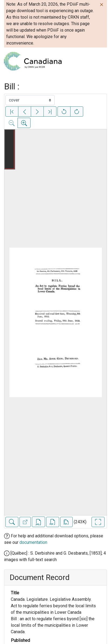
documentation (33, 542)
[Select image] (30, 100)
